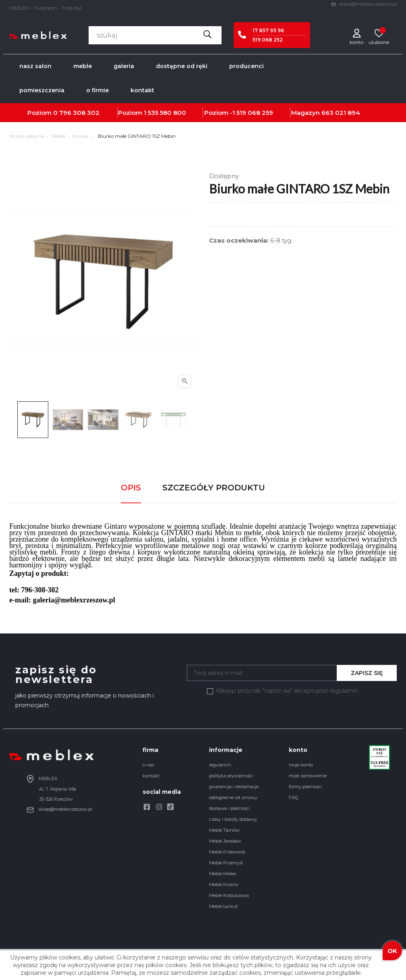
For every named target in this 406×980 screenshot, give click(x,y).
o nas (148, 765)
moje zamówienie (308, 776)
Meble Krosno (224, 884)
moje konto (301, 765)
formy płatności (305, 787)
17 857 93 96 (268, 30)
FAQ (293, 797)
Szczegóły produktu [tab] (214, 488)
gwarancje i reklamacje (234, 787)
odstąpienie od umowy (233, 797)
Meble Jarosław (225, 841)
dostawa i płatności (229, 808)
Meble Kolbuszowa (229, 895)
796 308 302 (79, 113)
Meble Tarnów (224, 830)
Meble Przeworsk (227, 852)
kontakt (151, 776)
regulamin (220, 765)
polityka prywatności (231, 776)
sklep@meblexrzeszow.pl (364, 4)
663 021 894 (341, 113)
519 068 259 (255, 113)
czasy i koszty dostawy (233, 819)
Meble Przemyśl (226, 863)
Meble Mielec (223, 874)
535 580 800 (167, 113)
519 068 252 (268, 40)
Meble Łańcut (223, 906)
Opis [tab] (131, 488)
